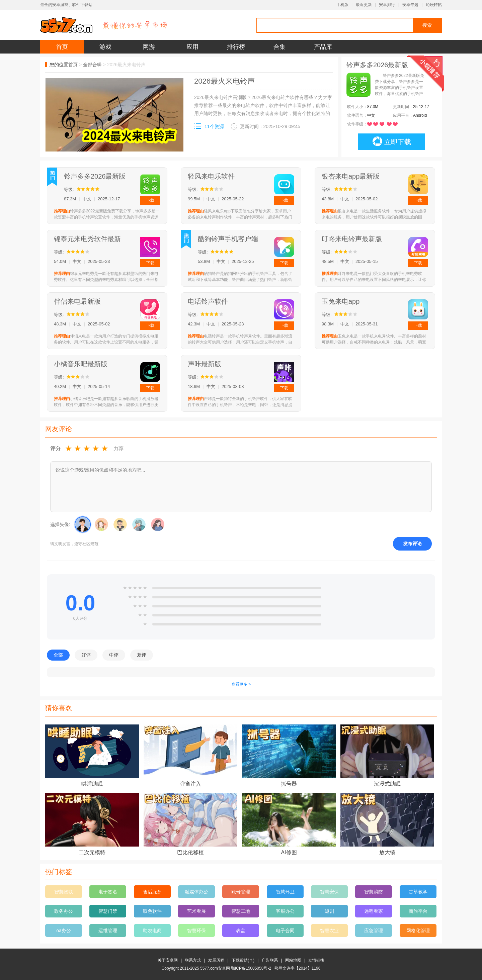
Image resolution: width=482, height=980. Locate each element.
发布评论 (412, 544)
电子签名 (108, 892)
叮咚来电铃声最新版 (352, 239)
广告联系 (270, 960)
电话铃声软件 (208, 301)
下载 (150, 200)
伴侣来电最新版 (77, 301)
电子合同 (285, 930)
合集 (279, 47)
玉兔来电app (341, 301)
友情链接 (316, 960)
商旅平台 (418, 911)
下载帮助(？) (243, 960)
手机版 (342, 5)
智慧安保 (329, 892)
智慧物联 (64, 892)
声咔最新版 (205, 364)
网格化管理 (418, 930)
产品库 (323, 47)
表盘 (241, 930)
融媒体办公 (196, 892)
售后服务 (152, 892)
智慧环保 (196, 930)
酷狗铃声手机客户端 (228, 239)
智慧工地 (241, 911)
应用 (192, 47)
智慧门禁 (108, 911)
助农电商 (152, 930)
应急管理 (374, 930)
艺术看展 (196, 911)
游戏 (105, 47)
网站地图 (293, 960)
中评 (114, 655)
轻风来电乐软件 (211, 176)
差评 (142, 655)
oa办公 (64, 930)
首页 (62, 47)
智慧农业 (329, 930)
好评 (86, 655)
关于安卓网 (168, 960)
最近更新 (364, 5)
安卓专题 (410, 5)
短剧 (329, 911)
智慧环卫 (285, 892)
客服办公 (285, 911)
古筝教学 (418, 892)
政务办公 (64, 911)
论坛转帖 (434, 5)
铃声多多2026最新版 (95, 176)
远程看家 (374, 911)
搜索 (427, 25)
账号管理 (241, 892)
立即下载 (392, 141)
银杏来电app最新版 (351, 176)
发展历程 (216, 960)
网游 (149, 47)
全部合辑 (92, 65)
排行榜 (236, 47)
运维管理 (108, 930)
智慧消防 (374, 892)
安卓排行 (387, 5)
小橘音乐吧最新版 (81, 364)
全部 (58, 655)
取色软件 (152, 911)
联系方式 (193, 960)
